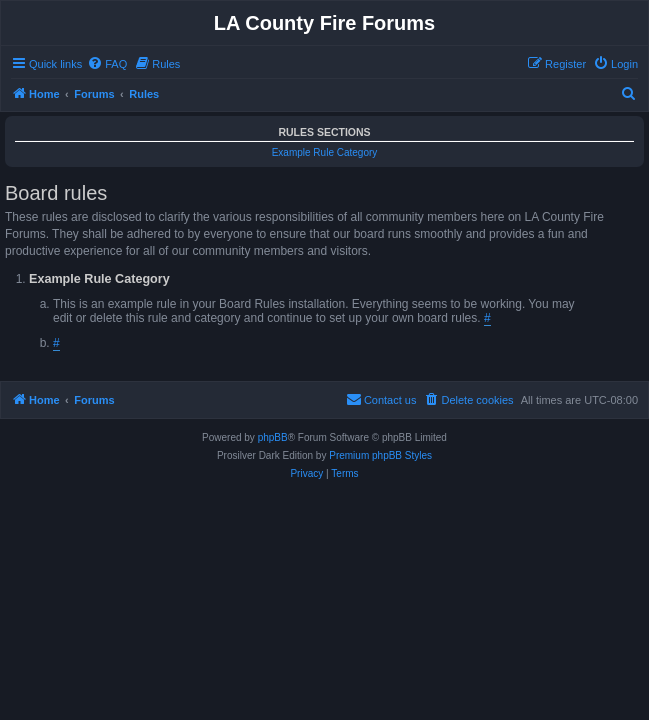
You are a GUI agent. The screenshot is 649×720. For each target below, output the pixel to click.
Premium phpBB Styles (380, 455)
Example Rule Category (325, 152)
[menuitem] (107, 64)
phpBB (273, 437)
